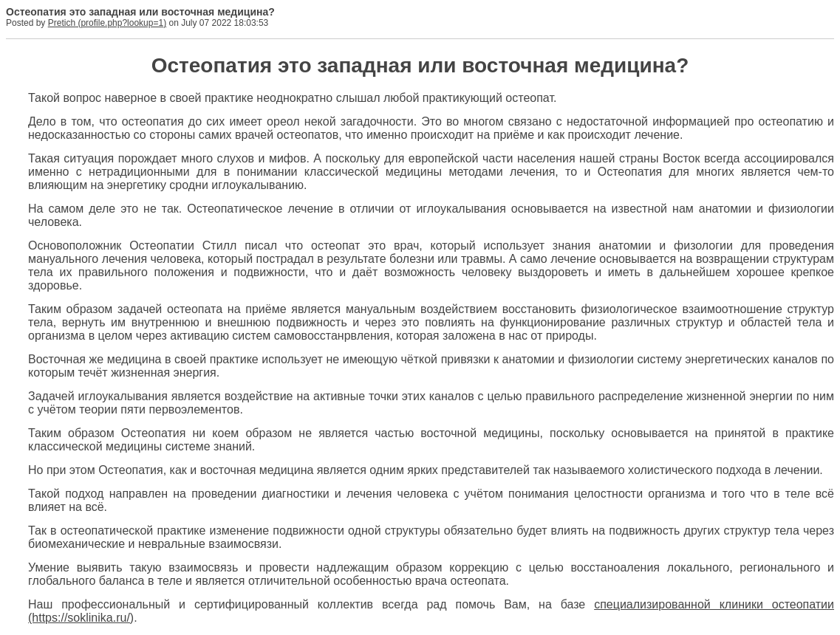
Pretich (62, 23)
